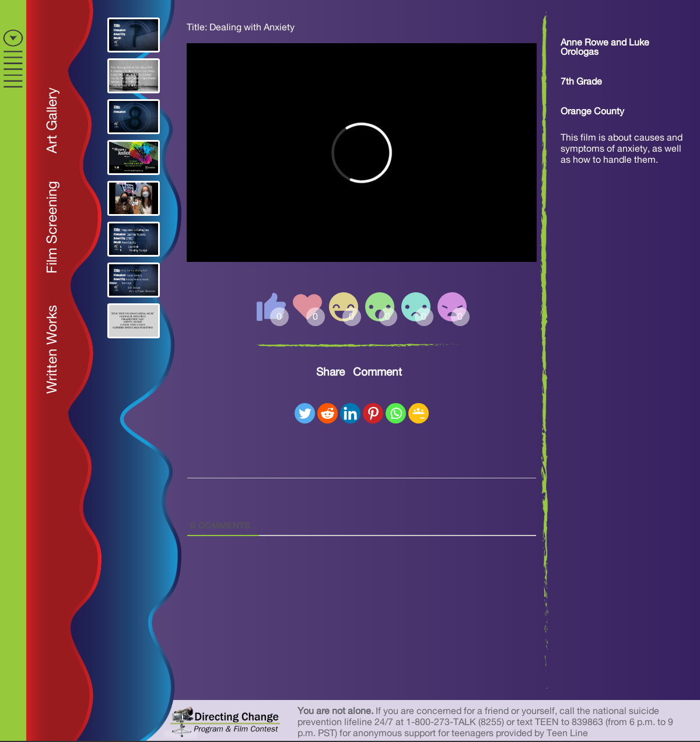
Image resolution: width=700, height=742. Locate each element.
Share (330, 372)
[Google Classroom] (419, 413)
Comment (377, 372)
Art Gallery (52, 120)
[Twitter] (305, 413)
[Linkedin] (350, 413)
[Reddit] (328, 413)
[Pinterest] (373, 413)
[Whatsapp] (396, 413)
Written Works (52, 349)
